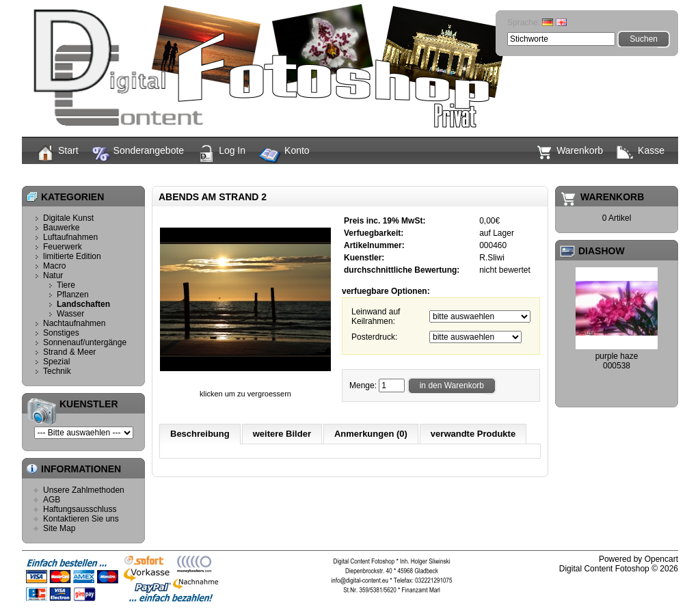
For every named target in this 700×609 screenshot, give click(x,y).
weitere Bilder (282, 434)
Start (57, 153)
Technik (57, 371)
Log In (221, 154)
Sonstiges (61, 333)
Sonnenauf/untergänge (85, 342)
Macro (54, 266)
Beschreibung (200, 434)
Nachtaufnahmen (74, 323)
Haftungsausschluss (80, 509)
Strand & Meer (69, 352)
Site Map (59, 528)
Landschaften (397, 174)
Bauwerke (61, 228)
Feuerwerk (63, 247)
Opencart (661, 559)
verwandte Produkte (473, 434)
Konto (284, 156)
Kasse (641, 152)
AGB (52, 500)
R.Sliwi (492, 258)
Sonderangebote (138, 154)
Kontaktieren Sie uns (81, 519)
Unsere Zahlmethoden (84, 490)
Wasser (70, 314)
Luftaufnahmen (70, 237)
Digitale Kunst (68, 218)
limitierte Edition (72, 256)
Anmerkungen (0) (371, 434)
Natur (353, 174)
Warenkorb (569, 152)
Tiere (66, 285)
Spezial (56, 362)
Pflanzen (73, 295)
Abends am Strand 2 (468, 174)
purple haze (617, 356)
